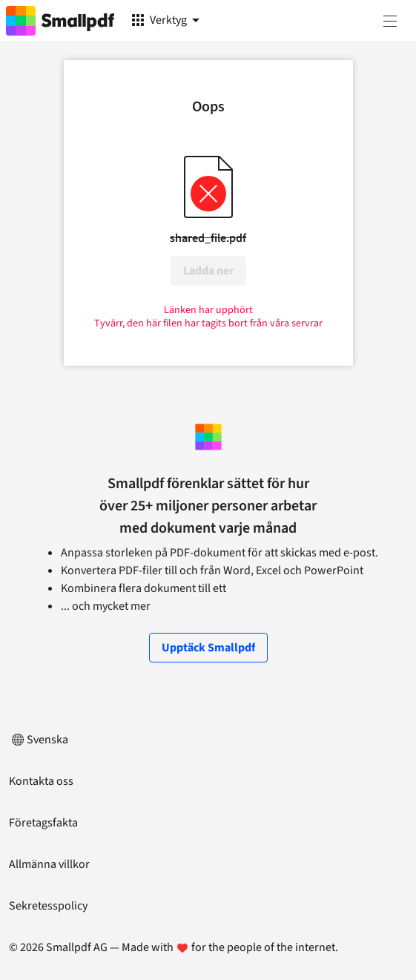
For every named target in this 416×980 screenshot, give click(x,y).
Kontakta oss (41, 781)
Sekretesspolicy (48, 906)
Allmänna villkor (49, 864)
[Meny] (390, 21)
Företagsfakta (43, 823)
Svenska (39, 740)
